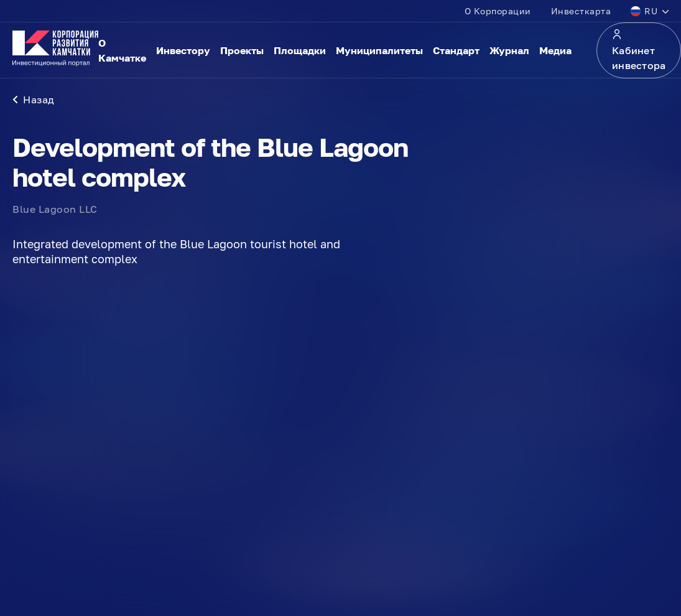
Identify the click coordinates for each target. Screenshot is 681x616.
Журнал (509, 50)
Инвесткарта (581, 11)
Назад (34, 100)
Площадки (300, 50)
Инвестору (183, 50)
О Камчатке (122, 50)
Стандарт (456, 50)
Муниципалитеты (379, 50)
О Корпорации (498, 11)
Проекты (242, 50)
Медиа (555, 50)
